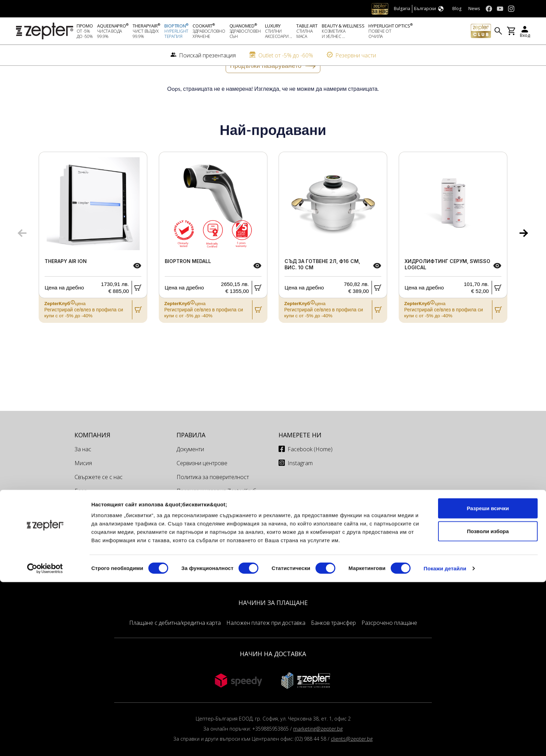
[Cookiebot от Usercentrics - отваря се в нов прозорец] (45, 742)
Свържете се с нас (99, 500)
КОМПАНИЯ (92, 458)
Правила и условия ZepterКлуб (216, 514)
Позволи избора (488, 705)
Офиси (185, 550)
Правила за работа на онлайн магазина (215, 532)
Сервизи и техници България (214, 564)
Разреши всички (488, 682)
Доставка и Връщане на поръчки (220, 578)
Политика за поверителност (213, 500)
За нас (83, 472)
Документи (190, 472)
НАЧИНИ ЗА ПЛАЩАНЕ (273, 626)
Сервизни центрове (202, 486)
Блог (80, 514)
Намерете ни (300, 458)
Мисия (83, 486)
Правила (191, 458)
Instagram (300, 486)
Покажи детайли (445, 742)
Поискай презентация (103, 528)
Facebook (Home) (310, 472)
